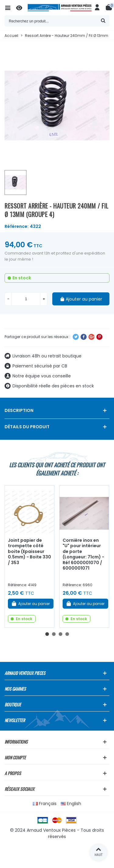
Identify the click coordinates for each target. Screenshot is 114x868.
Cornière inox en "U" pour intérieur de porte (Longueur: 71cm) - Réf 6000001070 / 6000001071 (83, 554)
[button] (47, 634)
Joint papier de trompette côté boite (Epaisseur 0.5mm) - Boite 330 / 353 (29, 551)
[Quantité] (26, 299)
